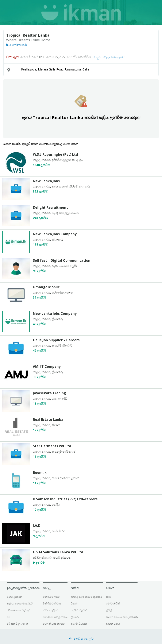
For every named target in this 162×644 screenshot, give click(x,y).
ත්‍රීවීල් (109, 610)
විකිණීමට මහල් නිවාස (55, 617)
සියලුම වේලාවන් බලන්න (109, 57)
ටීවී (9, 617)
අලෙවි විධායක (79, 624)
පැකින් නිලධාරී (79, 610)
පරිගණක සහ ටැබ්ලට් (19, 610)
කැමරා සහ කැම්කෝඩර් (20, 604)
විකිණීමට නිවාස (52, 604)
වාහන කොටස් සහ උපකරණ (122, 617)
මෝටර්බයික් (113, 604)
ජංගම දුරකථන (15, 597)
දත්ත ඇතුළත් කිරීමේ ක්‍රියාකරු (87, 597)
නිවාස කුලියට (51, 610)
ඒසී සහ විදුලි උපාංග (17, 624)
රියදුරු (74, 604)
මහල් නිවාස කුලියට (54, 624)
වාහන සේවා (113, 624)
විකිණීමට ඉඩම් (51, 597)
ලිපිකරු (75, 617)
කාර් (108, 597)
